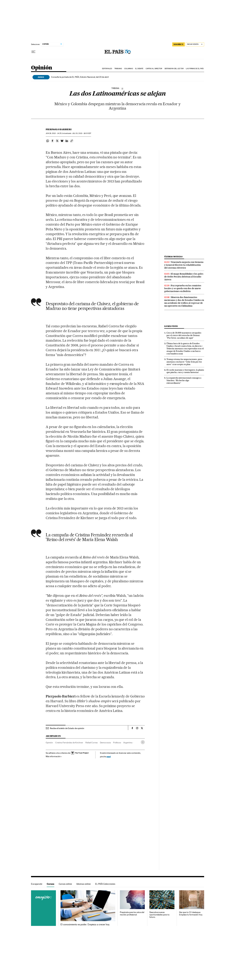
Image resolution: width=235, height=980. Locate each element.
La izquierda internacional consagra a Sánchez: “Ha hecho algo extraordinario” (184, 380)
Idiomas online (84, 884)
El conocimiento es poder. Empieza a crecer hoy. (85, 925)
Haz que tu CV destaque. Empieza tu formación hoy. (191, 913)
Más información (54, 756)
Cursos (51, 884)
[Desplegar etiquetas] (143, 742)
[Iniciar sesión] (195, 44)
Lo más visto (171, 326)
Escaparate (37, 884)
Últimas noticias (173, 257)
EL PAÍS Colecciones (105, 884)
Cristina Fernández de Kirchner (69, 743)
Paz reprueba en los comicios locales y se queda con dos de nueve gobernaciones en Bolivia (183, 288)
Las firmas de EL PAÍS (195, 69)
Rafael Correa (91, 743)
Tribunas (118, 69)
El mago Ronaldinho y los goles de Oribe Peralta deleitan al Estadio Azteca (184, 277)
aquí (109, 756)
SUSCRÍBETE (178, 44)
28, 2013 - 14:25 (54, 133)
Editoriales (107, 69)
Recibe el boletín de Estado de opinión (67, 728)
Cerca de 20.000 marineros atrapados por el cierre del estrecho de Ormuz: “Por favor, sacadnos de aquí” (184, 335)
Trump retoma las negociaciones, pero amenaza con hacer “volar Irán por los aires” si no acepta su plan (184, 362)
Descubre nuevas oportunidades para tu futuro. (159, 915)
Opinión (42, 68)
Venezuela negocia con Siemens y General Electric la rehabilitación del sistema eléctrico (184, 265)
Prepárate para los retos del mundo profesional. (132, 913)
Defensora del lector (174, 69)
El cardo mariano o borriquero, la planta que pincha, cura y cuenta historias (185, 371)
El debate (139, 69)
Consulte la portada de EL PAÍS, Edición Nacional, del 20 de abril (80, 77)
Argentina (128, 743)
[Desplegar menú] (33, 52)
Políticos (117, 743)
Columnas (129, 69)
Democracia (105, 743)
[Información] (122, 89)
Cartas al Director (154, 69)
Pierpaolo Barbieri (59, 129)
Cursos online (65, 884)
